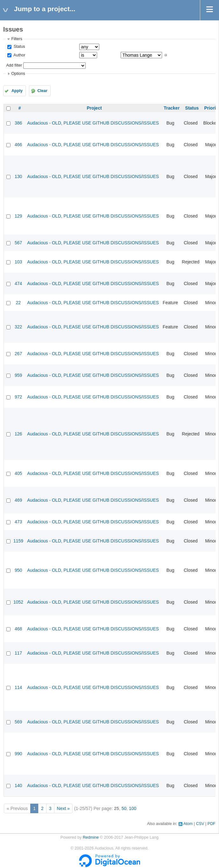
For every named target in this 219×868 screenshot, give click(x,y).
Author (19, 55)
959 (18, 375)
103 (18, 262)
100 (133, 808)
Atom (188, 824)
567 (18, 243)
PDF (212, 824)
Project (94, 108)
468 (18, 629)
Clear (42, 91)
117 (18, 653)
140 (18, 786)
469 (18, 500)
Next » (63, 808)
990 (18, 754)
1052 (18, 602)
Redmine (91, 837)
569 (18, 722)
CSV (200, 824)
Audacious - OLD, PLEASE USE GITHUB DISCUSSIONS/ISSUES (93, 123)
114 (18, 687)
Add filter (14, 65)
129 (18, 216)
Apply (17, 91)
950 (18, 570)
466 (18, 145)
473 (18, 522)
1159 (18, 541)
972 (18, 397)
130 (18, 176)
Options (18, 74)
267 (18, 354)
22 (18, 303)
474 (18, 283)
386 (18, 123)
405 (18, 473)
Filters (17, 39)
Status (19, 47)
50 (124, 808)
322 (18, 327)
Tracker (172, 108)
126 (18, 434)
